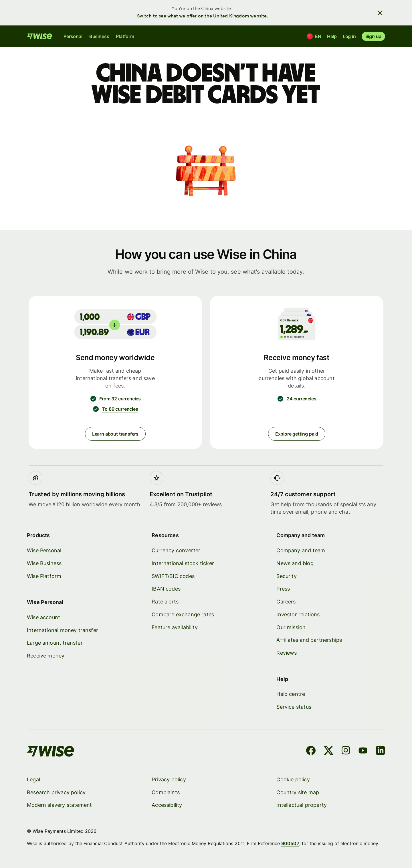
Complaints (166, 792)
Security (286, 576)
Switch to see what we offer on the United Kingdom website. (203, 16)
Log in (349, 36)
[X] (329, 751)
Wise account (43, 617)
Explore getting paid (297, 434)
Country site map (298, 792)
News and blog (295, 563)
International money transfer (63, 630)
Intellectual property (302, 805)
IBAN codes (166, 589)
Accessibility (167, 805)
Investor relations (298, 614)
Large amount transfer (55, 643)
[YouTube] (363, 751)
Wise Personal (44, 550)
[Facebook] (311, 751)
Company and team (301, 550)
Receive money (46, 656)
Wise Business (44, 563)
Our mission (291, 627)
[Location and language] (314, 36)
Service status (294, 707)
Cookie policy (293, 779)
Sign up (373, 36)
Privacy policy (169, 779)
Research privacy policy (56, 792)
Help (332, 36)
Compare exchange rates (183, 614)
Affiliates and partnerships (309, 640)
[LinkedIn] (380, 751)
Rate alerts (165, 602)
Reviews (287, 653)
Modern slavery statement (59, 805)
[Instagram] (346, 751)
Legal (33, 779)
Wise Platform (44, 576)
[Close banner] (380, 13)
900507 (290, 843)
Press (283, 589)
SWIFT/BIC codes (173, 576)
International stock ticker (183, 563)
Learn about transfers (115, 434)
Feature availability (175, 627)
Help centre (291, 694)
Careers (286, 602)
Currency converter (176, 550)
